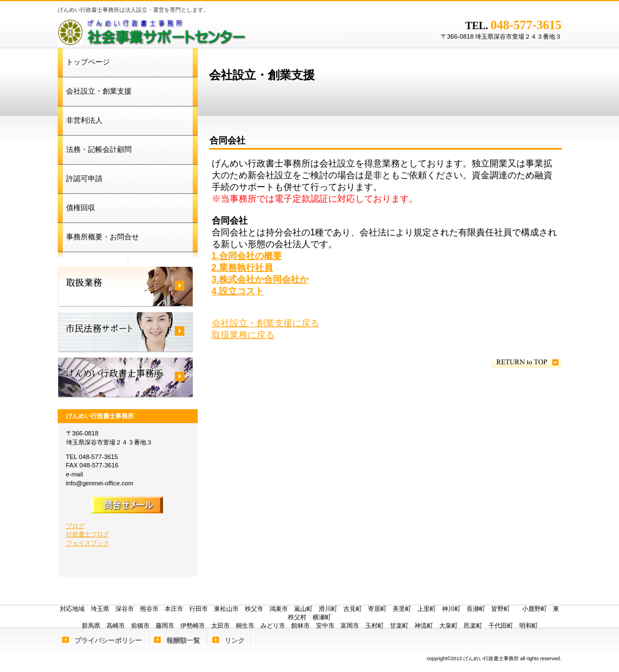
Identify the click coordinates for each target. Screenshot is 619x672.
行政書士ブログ (88, 534)
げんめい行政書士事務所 (198, 31)
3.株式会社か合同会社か (260, 279)
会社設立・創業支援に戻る (266, 323)
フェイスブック (88, 543)
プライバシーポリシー (108, 641)
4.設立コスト (238, 291)
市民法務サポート (125, 332)
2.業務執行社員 (242, 268)
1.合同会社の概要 (247, 256)
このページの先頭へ (526, 362)
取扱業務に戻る (243, 335)
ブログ (75, 526)
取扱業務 (125, 287)
